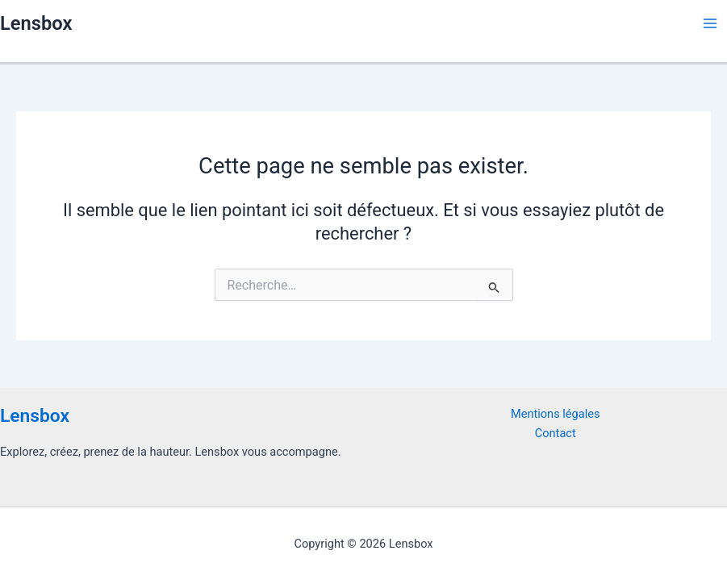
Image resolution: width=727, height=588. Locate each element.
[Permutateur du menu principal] (710, 23)
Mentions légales (556, 414)
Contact (556, 433)
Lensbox (36, 23)
